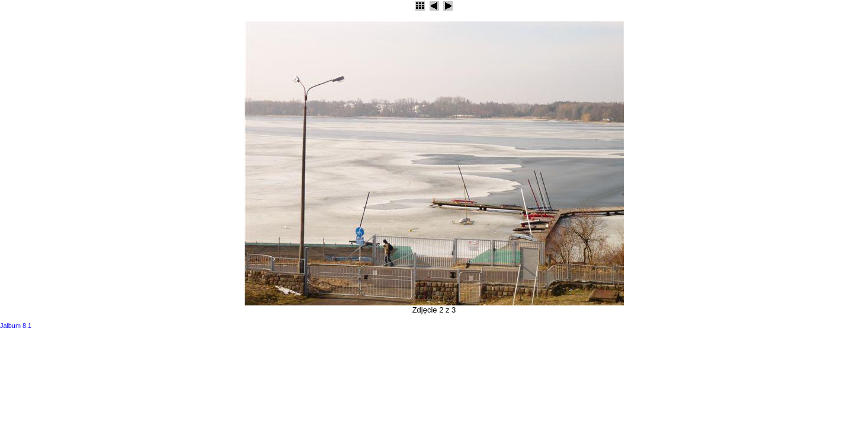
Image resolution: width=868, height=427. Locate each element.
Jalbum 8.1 (16, 326)
